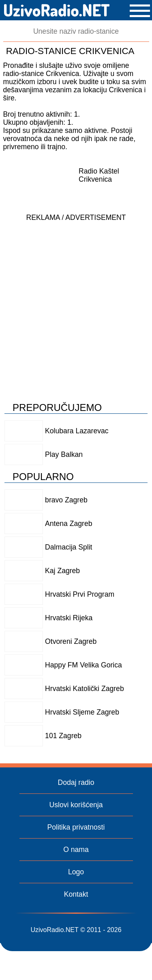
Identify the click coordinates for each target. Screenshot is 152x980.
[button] (140, 11)
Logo (76, 872)
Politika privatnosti (76, 827)
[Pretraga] (76, 32)
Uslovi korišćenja (76, 805)
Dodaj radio (76, 782)
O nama (76, 850)
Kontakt (76, 894)
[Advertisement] (76, 302)
